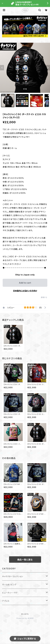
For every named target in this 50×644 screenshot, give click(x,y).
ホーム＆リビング (9, 585)
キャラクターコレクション (13, 576)
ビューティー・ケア (10, 593)
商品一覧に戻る (25, 560)
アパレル (6, 601)
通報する (44, 297)
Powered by (25, 618)
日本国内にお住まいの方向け (25, 291)
